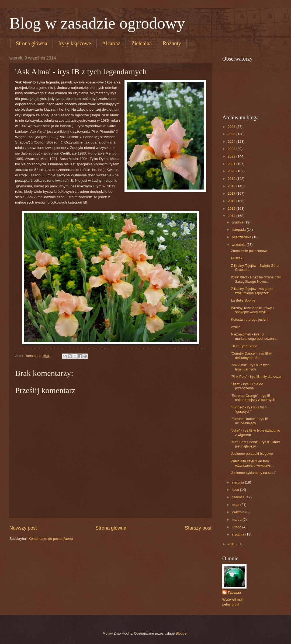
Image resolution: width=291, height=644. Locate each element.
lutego (237, 527)
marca (237, 519)
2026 (232, 127)
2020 (232, 171)
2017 (232, 193)
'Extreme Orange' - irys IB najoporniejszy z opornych (253, 398)
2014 (232, 216)
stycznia (238, 534)
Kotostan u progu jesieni (250, 319)
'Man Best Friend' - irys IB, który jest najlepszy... (255, 444)
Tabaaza (234, 592)
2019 (232, 179)
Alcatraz (111, 43)
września (239, 245)
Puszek (237, 258)
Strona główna (32, 43)
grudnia (238, 222)
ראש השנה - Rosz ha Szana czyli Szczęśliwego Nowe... (256, 279)
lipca (236, 490)
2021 (232, 164)
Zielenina (141, 43)
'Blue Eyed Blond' (244, 346)
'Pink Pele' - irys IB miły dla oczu (256, 377)
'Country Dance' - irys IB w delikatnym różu (251, 355)
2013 (232, 544)
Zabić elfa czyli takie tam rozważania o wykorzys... (252, 463)
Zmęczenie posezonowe (250, 251)
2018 (232, 186)
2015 (232, 209)
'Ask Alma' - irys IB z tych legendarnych (250, 367)
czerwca (239, 497)
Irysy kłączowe (75, 43)
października (242, 237)
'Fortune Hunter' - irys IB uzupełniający (250, 421)
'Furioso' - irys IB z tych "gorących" (249, 409)
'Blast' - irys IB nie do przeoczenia (247, 386)
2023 (232, 149)
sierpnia (238, 482)
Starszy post (198, 528)
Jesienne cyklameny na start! (253, 473)
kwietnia (238, 512)
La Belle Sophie (243, 300)
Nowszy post (23, 528)
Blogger (182, 633)
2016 (232, 201)
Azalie (236, 327)
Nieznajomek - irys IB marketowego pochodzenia (254, 336)
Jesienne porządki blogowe (252, 454)
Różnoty (172, 43)
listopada (239, 230)
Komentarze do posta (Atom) (51, 539)
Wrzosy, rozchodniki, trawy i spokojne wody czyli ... (252, 310)
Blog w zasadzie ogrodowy (97, 23)
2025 (232, 134)
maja (236, 505)
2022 (232, 156)
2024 (232, 141)
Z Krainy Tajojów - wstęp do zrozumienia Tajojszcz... (252, 291)
